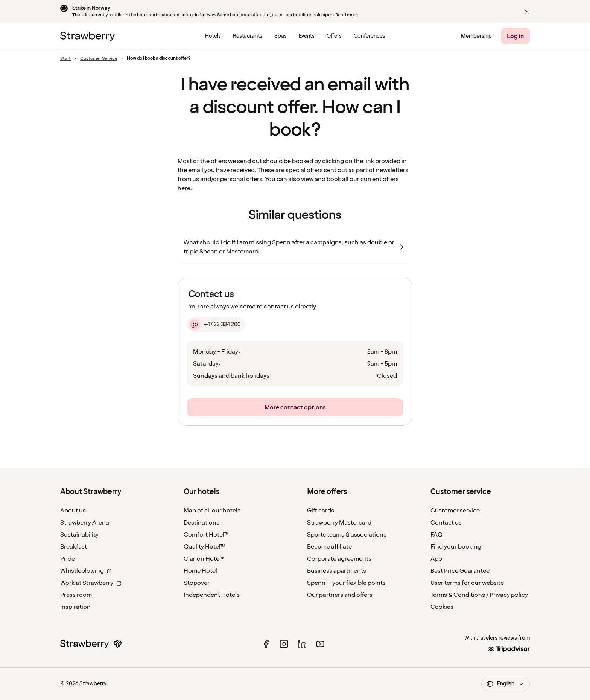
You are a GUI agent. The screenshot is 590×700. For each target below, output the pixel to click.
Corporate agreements (339, 559)
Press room (76, 595)
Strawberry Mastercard (339, 523)
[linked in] (302, 644)
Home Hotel (200, 571)
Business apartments (337, 571)
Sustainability (79, 535)
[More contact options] (295, 407)
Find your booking (456, 547)
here (184, 188)
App (436, 559)
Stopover (197, 583)
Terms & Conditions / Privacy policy (479, 595)
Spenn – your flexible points (346, 583)
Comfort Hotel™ (206, 535)
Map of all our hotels (212, 511)
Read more (347, 15)
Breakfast (74, 547)
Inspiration (75, 607)
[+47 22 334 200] (216, 325)
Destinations (201, 523)
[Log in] (515, 36)
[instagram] (284, 644)
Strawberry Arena (85, 523)
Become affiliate (329, 547)
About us (73, 511)
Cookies (442, 607)
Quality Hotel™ (204, 547)
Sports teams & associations (347, 535)
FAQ (436, 535)
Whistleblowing (86, 571)
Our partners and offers (340, 595)
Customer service (455, 511)
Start (65, 59)
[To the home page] (87, 36)
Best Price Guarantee (460, 571)
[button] (527, 12)
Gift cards (321, 511)
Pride (68, 559)
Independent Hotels (212, 595)
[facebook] (266, 644)
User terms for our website (467, 583)
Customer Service (99, 59)
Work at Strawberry (91, 583)
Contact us (446, 523)
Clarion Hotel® (204, 559)
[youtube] (320, 644)
